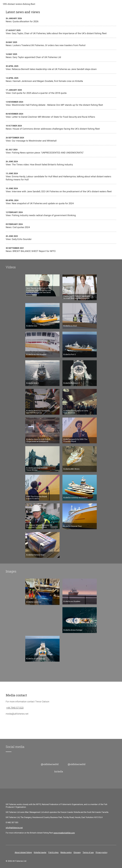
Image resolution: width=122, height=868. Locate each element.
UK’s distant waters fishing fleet (19, 4)
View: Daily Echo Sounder (61, 238)
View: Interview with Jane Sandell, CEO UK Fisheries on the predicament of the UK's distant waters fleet (61, 190)
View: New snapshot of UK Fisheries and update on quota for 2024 (61, 202)
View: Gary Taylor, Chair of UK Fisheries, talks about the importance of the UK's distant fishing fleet (61, 32)
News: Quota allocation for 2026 (61, 20)
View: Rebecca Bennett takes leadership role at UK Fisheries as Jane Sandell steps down (61, 68)
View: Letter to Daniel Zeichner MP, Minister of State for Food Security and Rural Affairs (61, 115)
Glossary (77, 852)
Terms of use (88, 852)
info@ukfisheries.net (14, 828)
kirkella (59, 771)
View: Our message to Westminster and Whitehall (61, 139)
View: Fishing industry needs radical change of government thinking (61, 214)
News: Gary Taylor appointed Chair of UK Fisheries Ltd (61, 56)
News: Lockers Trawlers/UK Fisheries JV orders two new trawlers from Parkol (61, 44)
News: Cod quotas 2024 (61, 226)
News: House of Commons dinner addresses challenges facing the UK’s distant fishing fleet (61, 127)
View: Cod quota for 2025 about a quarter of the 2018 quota (61, 91)
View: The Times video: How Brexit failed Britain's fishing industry (61, 163)
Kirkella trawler (40, 852)
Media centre (66, 852)
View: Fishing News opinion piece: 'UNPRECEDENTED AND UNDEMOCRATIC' (61, 151)
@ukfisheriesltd (50, 764)
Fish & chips (53, 852)
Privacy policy (101, 852)
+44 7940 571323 (15, 708)
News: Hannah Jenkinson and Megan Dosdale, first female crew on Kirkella (61, 79)
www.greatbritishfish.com (64, 833)
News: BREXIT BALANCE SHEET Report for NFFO (61, 250)
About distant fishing (23, 852)
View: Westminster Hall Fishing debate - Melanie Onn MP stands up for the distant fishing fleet (61, 103)
